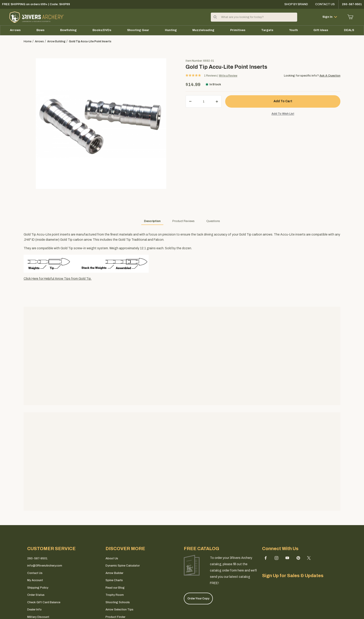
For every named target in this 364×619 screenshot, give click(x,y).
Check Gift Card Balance (44, 602)
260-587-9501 (37, 558)
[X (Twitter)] (309, 558)
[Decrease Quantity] (190, 101)
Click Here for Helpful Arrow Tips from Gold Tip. (58, 279)
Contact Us (325, 4)
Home (28, 41)
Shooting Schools (118, 602)
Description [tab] (152, 221)
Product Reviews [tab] (183, 221)
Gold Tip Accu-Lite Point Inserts (90, 41)
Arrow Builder (114, 573)
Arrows (39, 41)
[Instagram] (276, 558)
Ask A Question (330, 76)
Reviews (211, 76)
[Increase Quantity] (217, 101)
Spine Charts (114, 580)
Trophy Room (115, 595)
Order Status (36, 595)
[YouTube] (287, 558)
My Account (35, 580)
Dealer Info (34, 610)
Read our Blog (115, 588)
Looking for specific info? (302, 76)
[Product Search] (258, 17)
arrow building (56, 41)
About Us (112, 558)
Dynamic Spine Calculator (123, 566)
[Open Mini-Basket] (350, 17)
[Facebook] (266, 558)
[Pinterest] (298, 558)
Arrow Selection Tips (119, 610)
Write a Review (228, 76)
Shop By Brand (296, 4)
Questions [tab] (213, 221)
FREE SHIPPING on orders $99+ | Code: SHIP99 (36, 4)
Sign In (330, 17)
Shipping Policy (38, 588)
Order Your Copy (198, 599)
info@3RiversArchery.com (45, 566)
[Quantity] (204, 101)
